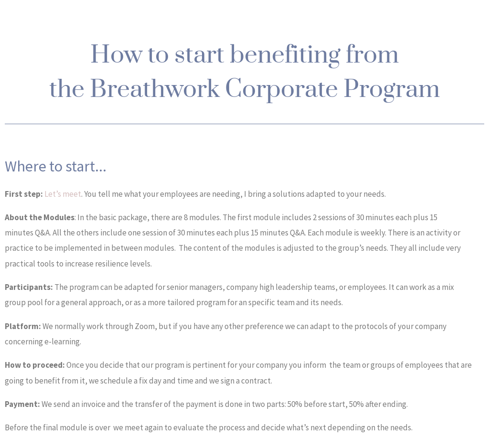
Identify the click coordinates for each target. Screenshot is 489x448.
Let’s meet (63, 194)
